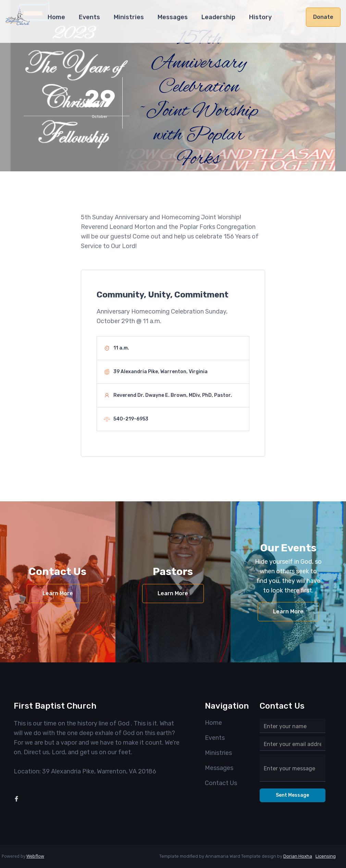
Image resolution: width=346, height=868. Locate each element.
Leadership (218, 17)
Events (89, 17)
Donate (323, 17)
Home (56, 17)
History (260, 17)
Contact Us (221, 783)
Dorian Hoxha (298, 856)
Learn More (58, 593)
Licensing (326, 856)
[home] (18, 20)
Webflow (35, 856)
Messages (173, 17)
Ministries (129, 17)
